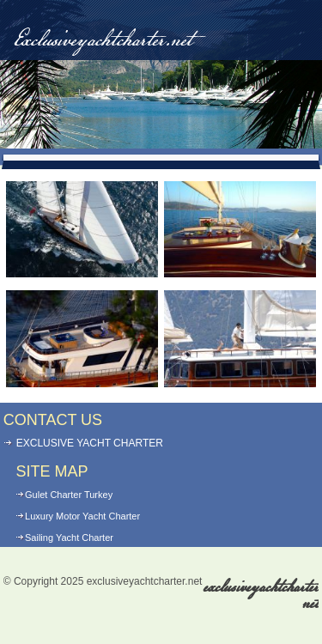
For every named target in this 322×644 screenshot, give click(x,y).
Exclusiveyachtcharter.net (103, 41)
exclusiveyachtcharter (261, 595)
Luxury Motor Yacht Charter (82, 516)
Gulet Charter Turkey (69, 495)
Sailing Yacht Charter (69, 538)
